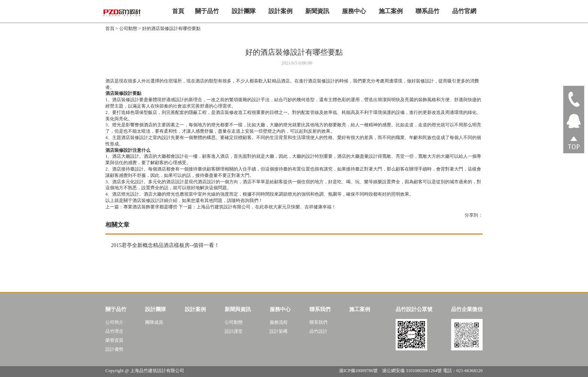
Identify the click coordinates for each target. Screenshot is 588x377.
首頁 (178, 11)
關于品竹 (207, 11)
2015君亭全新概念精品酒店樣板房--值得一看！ (165, 245)
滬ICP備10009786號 (359, 371)
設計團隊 (244, 11)
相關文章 (117, 225)
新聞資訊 (317, 11)
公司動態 (128, 28)
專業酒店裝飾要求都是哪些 (141, 207)
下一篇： (257, 207)
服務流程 (279, 322)
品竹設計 (318, 331)
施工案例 (391, 11)
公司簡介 (114, 322)
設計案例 (280, 11)
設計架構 (279, 331)
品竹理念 (114, 331)
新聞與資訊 (238, 309)
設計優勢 (114, 349)
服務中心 (354, 11)
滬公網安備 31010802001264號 (412, 371)
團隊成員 (154, 322)
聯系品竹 (427, 11)
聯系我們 (320, 309)
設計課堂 (234, 331)
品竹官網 (464, 11)
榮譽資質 (114, 340)
